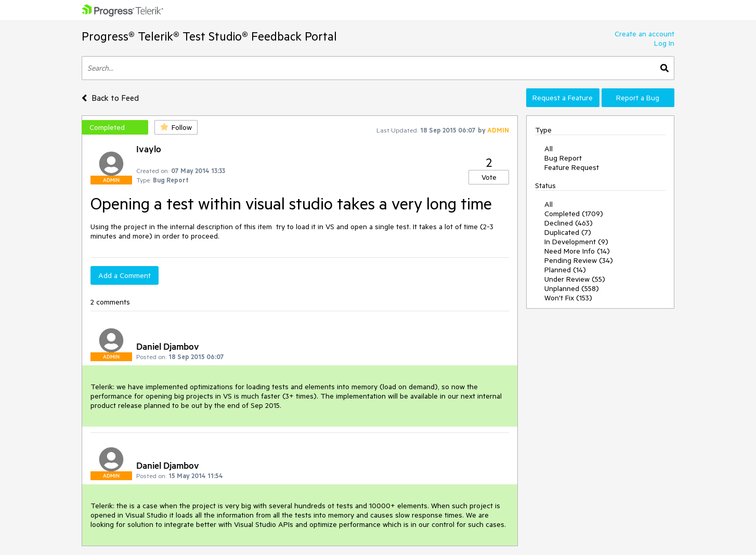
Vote (489, 177)
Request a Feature (563, 98)
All (549, 149)
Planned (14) (565, 270)
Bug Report (563, 158)
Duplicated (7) (568, 232)
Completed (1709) (574, 214)
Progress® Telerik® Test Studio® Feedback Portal (209, 36)
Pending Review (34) (579, 260)
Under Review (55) (575, 279)
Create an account (644, 34)
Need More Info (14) (577, 251)
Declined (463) (569, 223)
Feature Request (572, 167)
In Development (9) (576, 242)
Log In (664, 43)
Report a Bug (638, 98)
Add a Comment (125, 275)
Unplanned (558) (572, 288)
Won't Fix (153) (568, 298)
